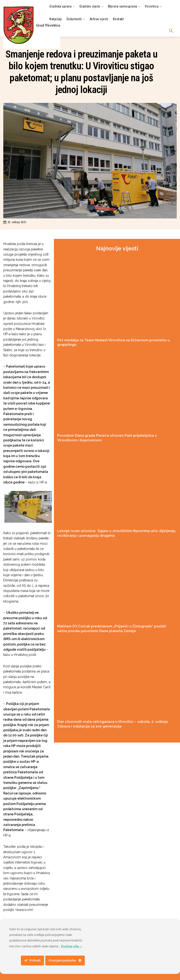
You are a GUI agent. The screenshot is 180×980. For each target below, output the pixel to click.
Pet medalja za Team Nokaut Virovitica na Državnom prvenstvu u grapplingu (114, 340)
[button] (171, 31)
